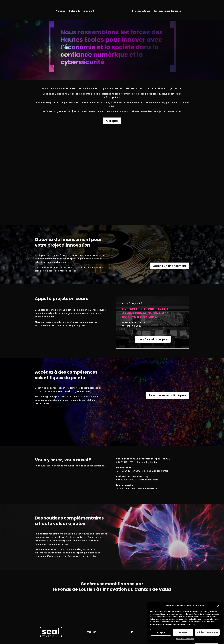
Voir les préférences (207, 632)
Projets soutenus (141, 11)
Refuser (183, 632)
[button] (218, 606)
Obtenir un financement (169, 266)
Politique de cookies (185, 639)
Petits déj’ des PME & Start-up (132, 476)
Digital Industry (125, 485)
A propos (60, 11)
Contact (92, 632)
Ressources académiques (167, 11)
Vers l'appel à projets (152, 339)
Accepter (161, 632)
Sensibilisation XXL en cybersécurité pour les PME (143, 459)
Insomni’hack (124, 468)
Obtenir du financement (81, 11)
